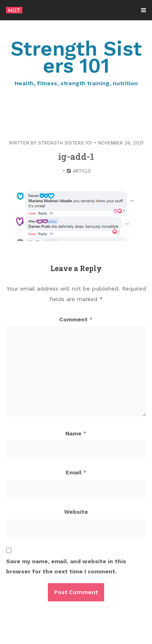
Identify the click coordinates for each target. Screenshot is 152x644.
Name (76, 433)
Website (76, 512)
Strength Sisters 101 (76, 62)
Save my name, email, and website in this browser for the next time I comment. (66, 566)
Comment (76, 319)
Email (76, 472)
